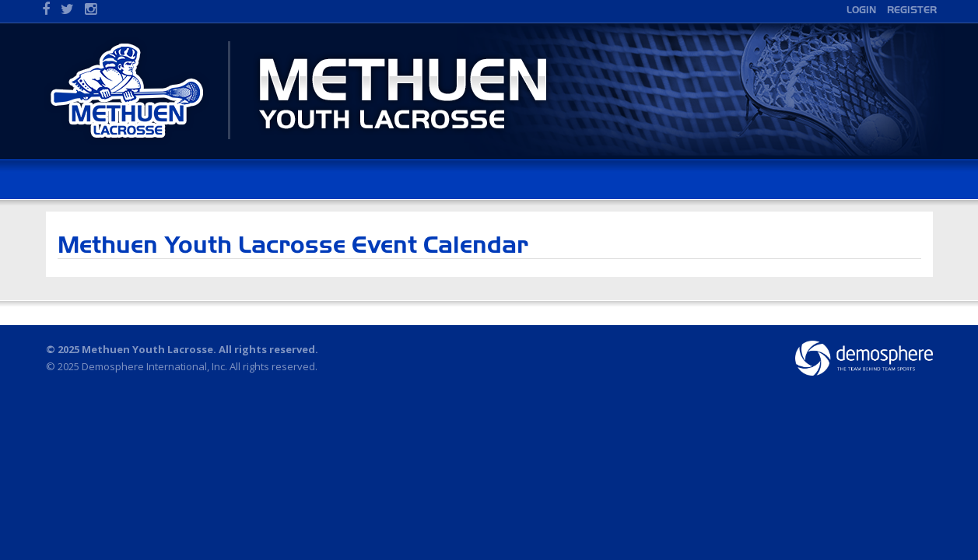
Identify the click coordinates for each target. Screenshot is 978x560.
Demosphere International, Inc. (154, 366)
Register (912, 10)
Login (861, 10)
